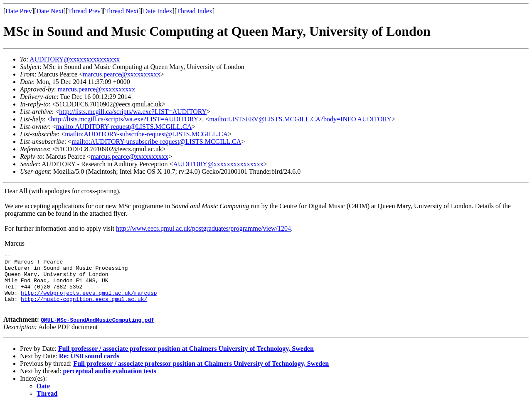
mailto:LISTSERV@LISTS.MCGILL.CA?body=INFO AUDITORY (300, 119)
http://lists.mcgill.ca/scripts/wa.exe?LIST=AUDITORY (133, 112)
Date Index (158, 11)
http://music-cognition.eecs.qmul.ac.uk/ (84, 309)
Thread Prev (84, 11)
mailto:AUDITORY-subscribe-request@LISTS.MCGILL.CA (146, 134)
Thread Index (195, 11)
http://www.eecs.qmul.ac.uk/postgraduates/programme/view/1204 (203, 228)
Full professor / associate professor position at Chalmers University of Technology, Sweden (186, 359)
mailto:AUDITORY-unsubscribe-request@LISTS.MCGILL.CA (156, 142)
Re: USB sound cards (89, 366)
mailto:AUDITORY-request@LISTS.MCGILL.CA (124, 127)
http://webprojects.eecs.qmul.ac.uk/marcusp (89, 301)
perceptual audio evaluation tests (110, 381)
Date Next (50, 11)
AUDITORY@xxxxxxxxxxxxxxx (75, 59)
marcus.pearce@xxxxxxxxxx (122, 74)
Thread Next (122, 11)
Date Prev (19, 11)
